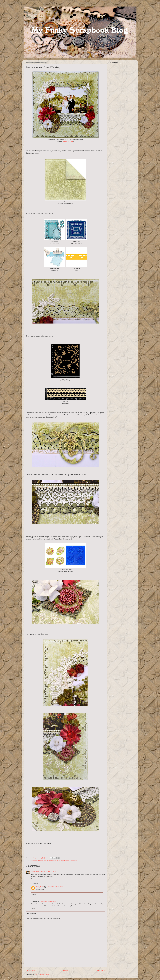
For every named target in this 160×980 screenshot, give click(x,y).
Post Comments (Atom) (42, 975)
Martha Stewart (51, 861)
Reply (33, 879)
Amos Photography (68, 141)
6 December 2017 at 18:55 (48, 871)
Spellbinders (65, 861)
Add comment (31, 913)
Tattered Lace (74, 861)
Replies (36, 883)
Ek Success (42, 861)
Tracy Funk (40, 887)
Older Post (100, 970)
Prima (59, 861)
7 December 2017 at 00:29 (48, 901)
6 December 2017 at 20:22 (55, 887)
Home (66, 970)
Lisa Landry (35, 871)
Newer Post (31, 970)
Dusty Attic (34, 861)
